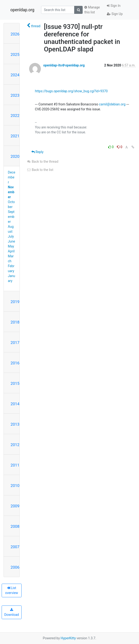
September (11, 217)
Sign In (114, 6)
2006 (15, 567)
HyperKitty (68, 638)
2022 (15, 116)
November (11, 192)
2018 (15, 322)
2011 (15, 465)
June (12, 241)
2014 (15, 404)
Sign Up (115, 14)
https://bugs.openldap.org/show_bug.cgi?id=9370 (71, 91)
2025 (15, 54)
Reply (37, 152)
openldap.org (22, 10)
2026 (15, 34)
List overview (12, 590)
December (12, 177)
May (11, 246)
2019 (15, 302)
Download (12, 612)
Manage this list (92, 10)
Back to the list (40, 170)
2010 (15, 486)
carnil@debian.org (112, 104)
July (11, 236)
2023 (15, 95)
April (11, 251)
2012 (15, 445)
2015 (15, 383)
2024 (15, 75)
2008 (15, 526)
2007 (15, 547)
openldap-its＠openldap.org (64, 65)
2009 (15, 506)
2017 (15, 343)
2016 (15, 363)
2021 (15, 136)
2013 (15, 424)
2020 (15, 156)
